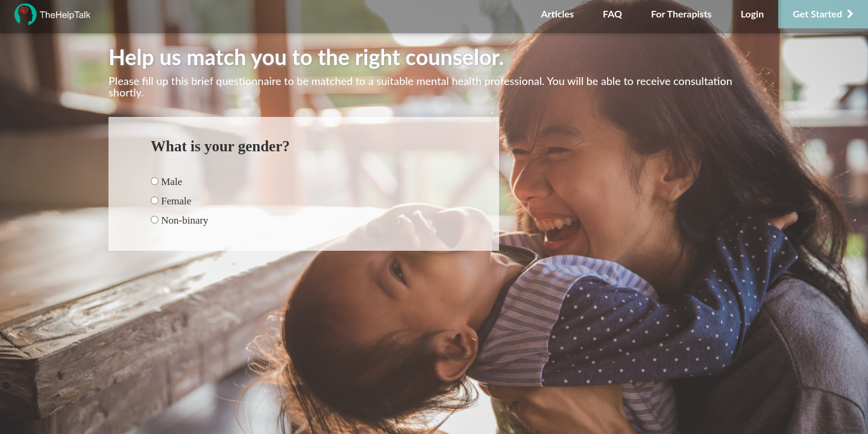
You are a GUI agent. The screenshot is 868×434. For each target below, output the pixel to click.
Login (753, 14)
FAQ (612, 14)
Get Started (823, 14)
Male (166, 182)
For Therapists (681, 14)
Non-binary (180, 220)
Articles (557, 14)
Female (171, 201)
